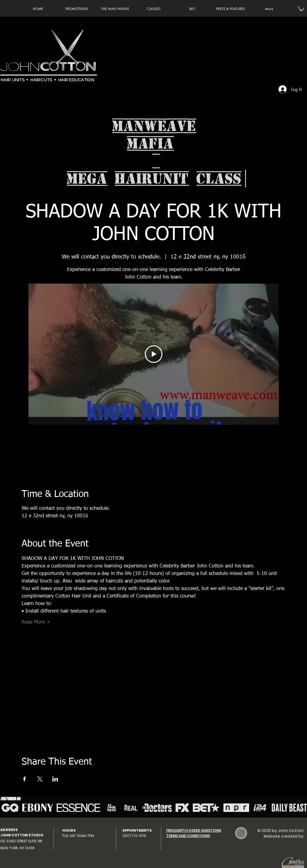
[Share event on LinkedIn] (55, 779)
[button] (301, 9)
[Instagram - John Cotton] (241, 833)
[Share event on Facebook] (25, 779)
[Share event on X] (40, 779)
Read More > (36, 622)
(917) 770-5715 (134, 836)
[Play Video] (154, 354)
